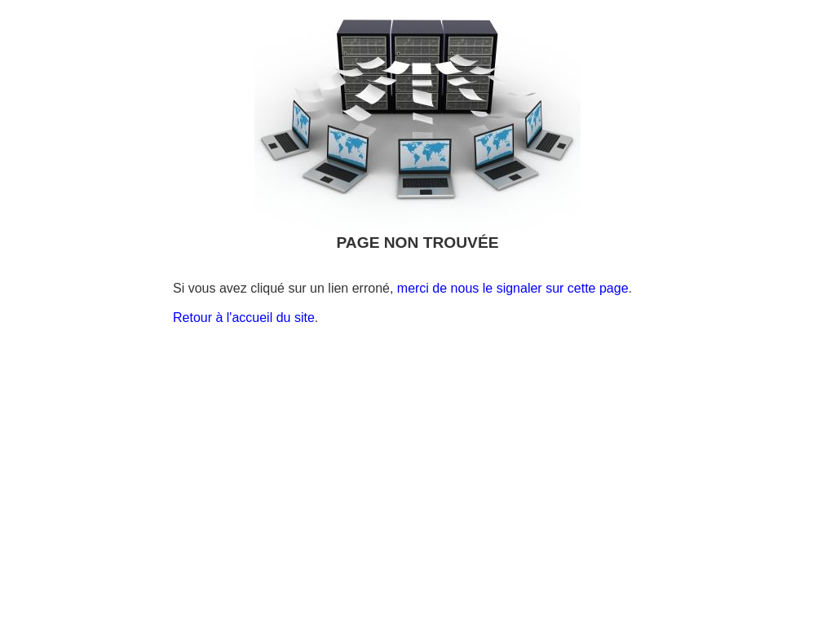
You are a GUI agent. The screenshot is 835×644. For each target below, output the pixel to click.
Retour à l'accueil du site (244, 318)
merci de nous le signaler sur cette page (513, 288)
